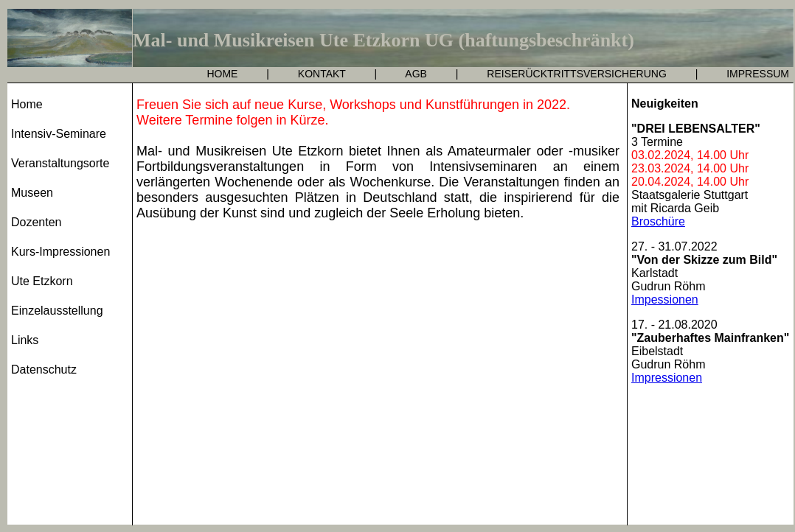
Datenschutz (44, 370)
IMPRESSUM (758, 74)
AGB (416, 74)
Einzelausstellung (57, 311)
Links (25, 340)
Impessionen (665, 300)
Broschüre (658, 221)
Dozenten (37, 222)
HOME (222, 74)
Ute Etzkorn (42, 281)
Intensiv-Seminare (59, 134)
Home (27, 104)
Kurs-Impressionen (60, 252)
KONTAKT (322, 74)
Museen (32, 193)
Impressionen (667, 378)
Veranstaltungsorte (60, 163)
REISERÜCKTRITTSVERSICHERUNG (576, 74)
